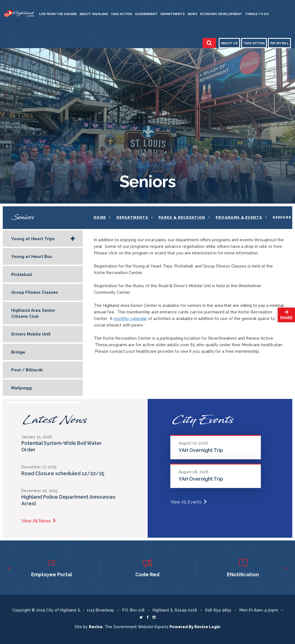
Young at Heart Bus (32, 257)
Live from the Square (58, 14)
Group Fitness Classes (35, 292)
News (192, 14)
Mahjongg (21, 388)
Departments (173, 14)
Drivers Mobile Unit (31, 334)
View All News (38, 521)
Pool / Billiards (27, 370)
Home (100, 217)
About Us (229, 43)
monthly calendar (130, 319)
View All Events (188, 502)
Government (146, 14)
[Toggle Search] (209, 43)
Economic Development (221, 14)
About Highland (94, 14)
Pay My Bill (279, 43)
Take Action (121, 14)
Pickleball (22, 275)
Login (215, 627)
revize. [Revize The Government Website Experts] (96, 627)
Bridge (18, 352)
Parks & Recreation (182, 217)
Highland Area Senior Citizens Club (33, 313)
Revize (201, 627)
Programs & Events (239, 217)
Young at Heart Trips (33, 239)
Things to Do (257, 14)
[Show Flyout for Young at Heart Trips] (73, 239)
